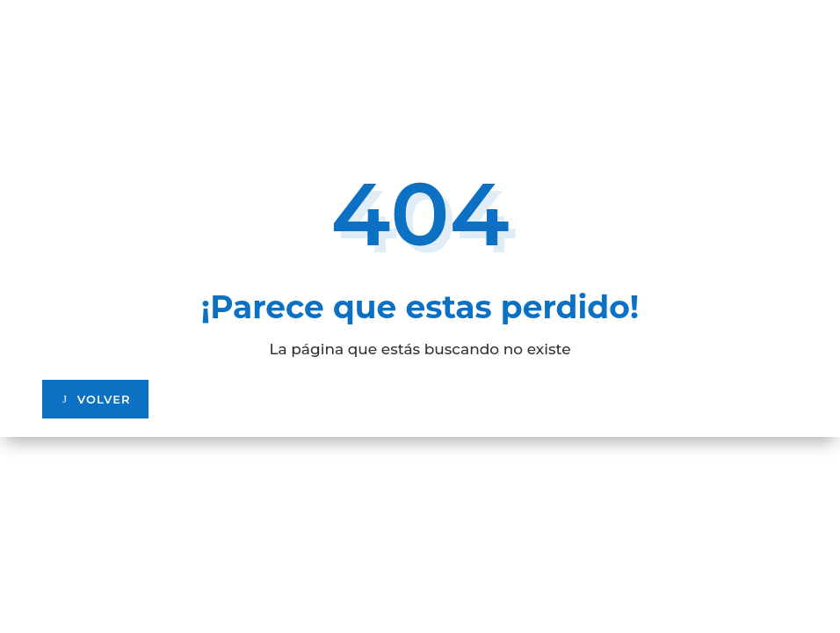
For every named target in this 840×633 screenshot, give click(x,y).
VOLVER (104, 399)
